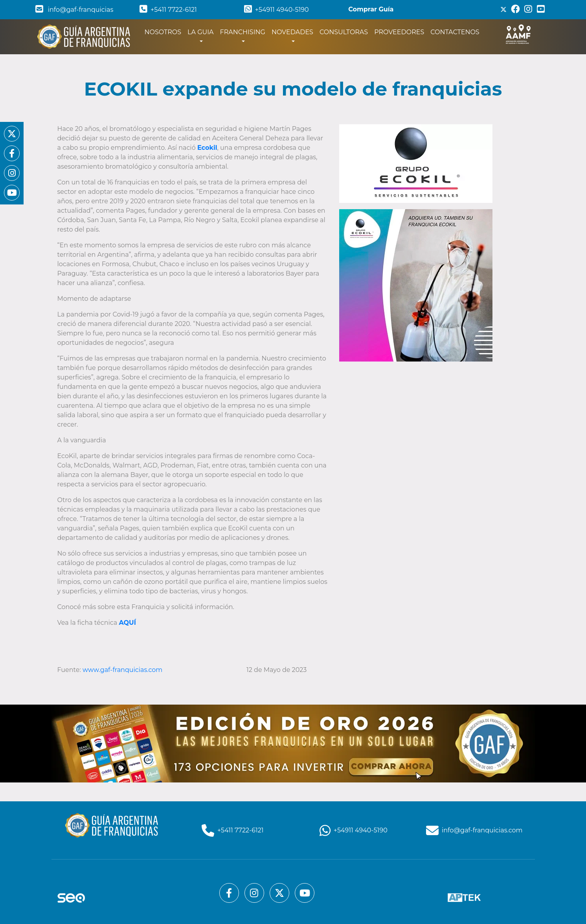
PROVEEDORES (399, 32)
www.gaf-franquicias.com (123, 670)
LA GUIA (200, 32)
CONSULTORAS (344, 32)
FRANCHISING (243, 32)
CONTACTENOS (455, 32)
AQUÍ (127, 623)
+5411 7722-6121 (168, 10)
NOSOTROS (165, 31)
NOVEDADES (292, 32)
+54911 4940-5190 (276, 10)
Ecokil (207, 148)
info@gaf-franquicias (74, 10)
